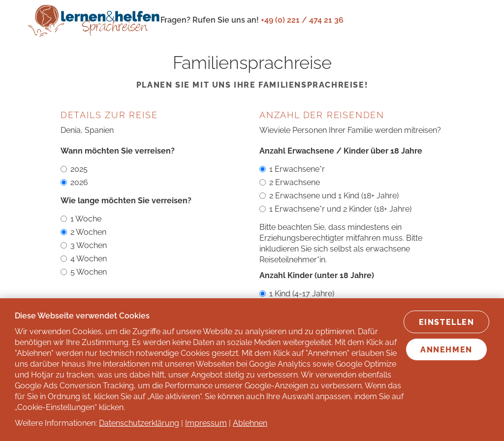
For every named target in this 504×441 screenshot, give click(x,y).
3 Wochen (84, 245)
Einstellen (447, 322)
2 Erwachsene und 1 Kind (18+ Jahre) (329, 196)
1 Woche (81, 219)
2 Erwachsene (290, 182)
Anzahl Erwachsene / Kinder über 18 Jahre (341, 151)
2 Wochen (83, 232)
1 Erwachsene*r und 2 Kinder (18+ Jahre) (335, 209)
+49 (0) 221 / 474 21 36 (302, 20)
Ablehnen (250, 423)
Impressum (206, 423)
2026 (74, 182)
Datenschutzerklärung (139, 423)
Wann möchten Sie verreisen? (118, 151)
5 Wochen (84, 272)
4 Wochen (84, 259)
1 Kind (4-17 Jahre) (297, 294)
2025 (74, 169)
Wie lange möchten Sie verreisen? (126, 201)
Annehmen (446, 350)
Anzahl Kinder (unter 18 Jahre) (317, 275)
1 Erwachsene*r (292, 169)
